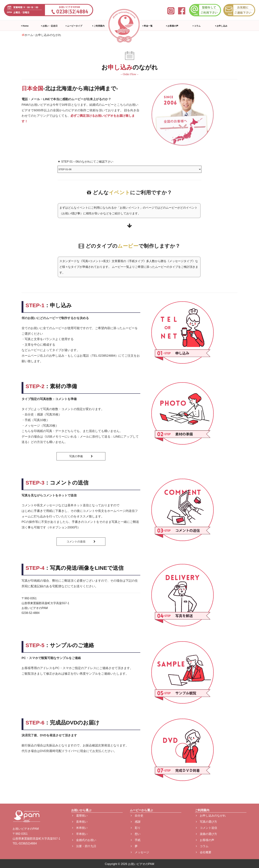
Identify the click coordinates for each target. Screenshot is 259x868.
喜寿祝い (80, 822)
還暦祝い (80, 816)
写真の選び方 (206, 822)
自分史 (137, 816)
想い (136, 834)
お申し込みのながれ (211, 816)
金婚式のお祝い (84, 840)
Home (25, 26)
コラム (197, 26)
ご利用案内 (98, 26)
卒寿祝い (80, 834)
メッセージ (140, 852)
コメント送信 (206, 828)
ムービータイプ (74, 26)
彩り (136, 828)
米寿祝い (80, 828)
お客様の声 (172, 26)
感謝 (136, 822)
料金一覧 (148, 26)
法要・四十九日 (84, 846)
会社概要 (204, 852)
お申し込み (221, 26)
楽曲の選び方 (206, 834)
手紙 (136, 840)
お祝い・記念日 (49, 26)
